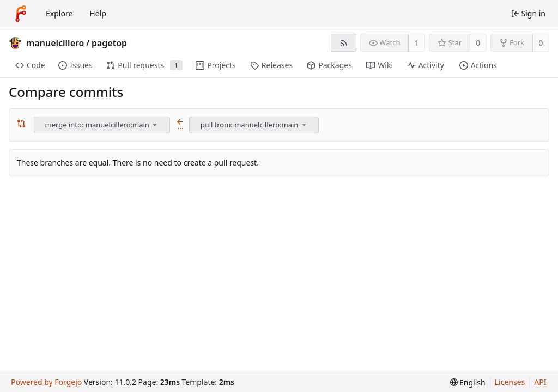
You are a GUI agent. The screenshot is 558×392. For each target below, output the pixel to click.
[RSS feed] (344, 43)
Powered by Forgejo (46, 382)
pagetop (109, 43)
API (540, 382)
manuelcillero (55, 43)
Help (98, 13)
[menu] (155, 125)
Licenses (510, 382)
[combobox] (103, 125)
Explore (59, 13)
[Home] (21, 14)
